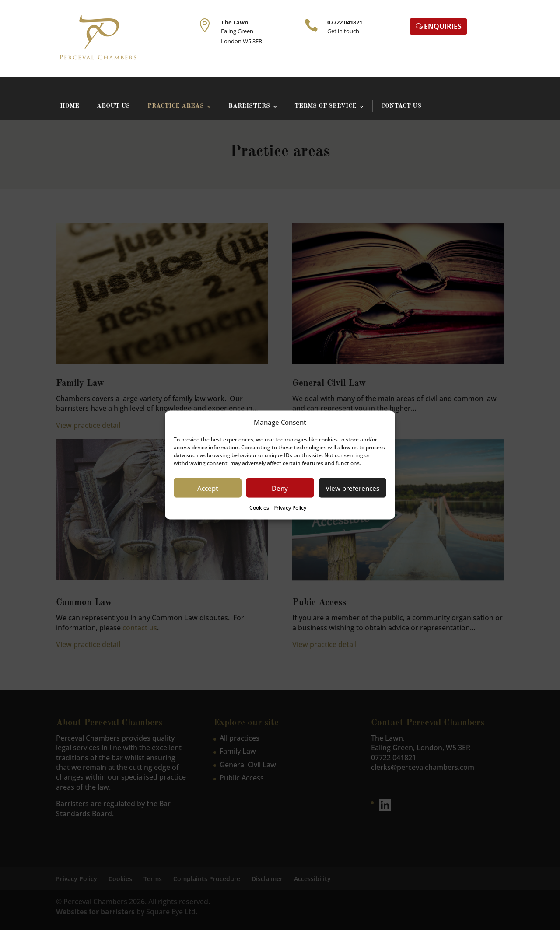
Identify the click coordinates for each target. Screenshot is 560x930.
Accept (208, 488)
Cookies (259, 508)
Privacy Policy (290, 508)
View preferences (352, 488)
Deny (280, 488)
